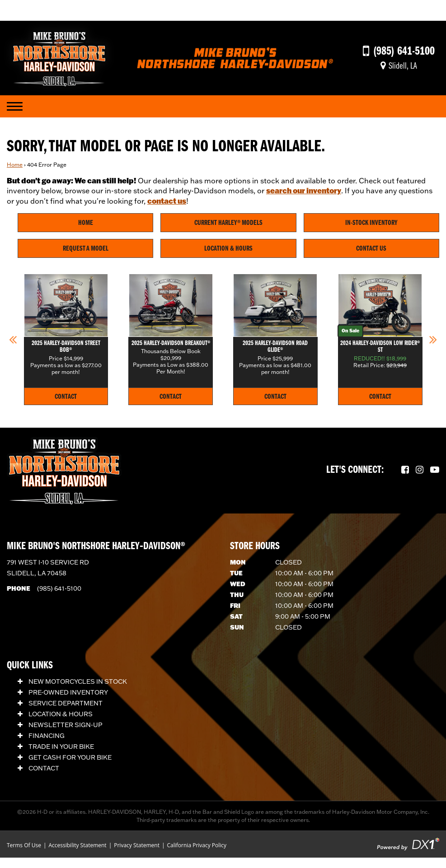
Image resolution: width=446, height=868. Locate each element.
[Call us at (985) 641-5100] (399, 52)
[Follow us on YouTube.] (435, 470)
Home (15, 165)
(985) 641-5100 (59, 588)
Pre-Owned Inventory (63, 692)
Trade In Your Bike (56, 747)
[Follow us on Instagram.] (420, 470)
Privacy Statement (137, 845)
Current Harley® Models (228, 223)
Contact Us (371, 249)
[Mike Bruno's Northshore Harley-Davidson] (59, 57)
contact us (167, 201)
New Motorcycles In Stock (72, 681)
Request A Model (86, 249)
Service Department (60, 703)
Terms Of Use (24, 845)
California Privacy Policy (197, 845)
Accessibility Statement (77, 845)
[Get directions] (399, 66)
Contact (38, 768)
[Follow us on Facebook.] (405, 470)
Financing (41, 736)
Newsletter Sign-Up (60, 725)
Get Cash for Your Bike (65, 757)
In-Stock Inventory (371, 223)
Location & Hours (228, 249)
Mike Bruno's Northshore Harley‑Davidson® (96, 546)
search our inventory (304, 190)
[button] (13, 339)
